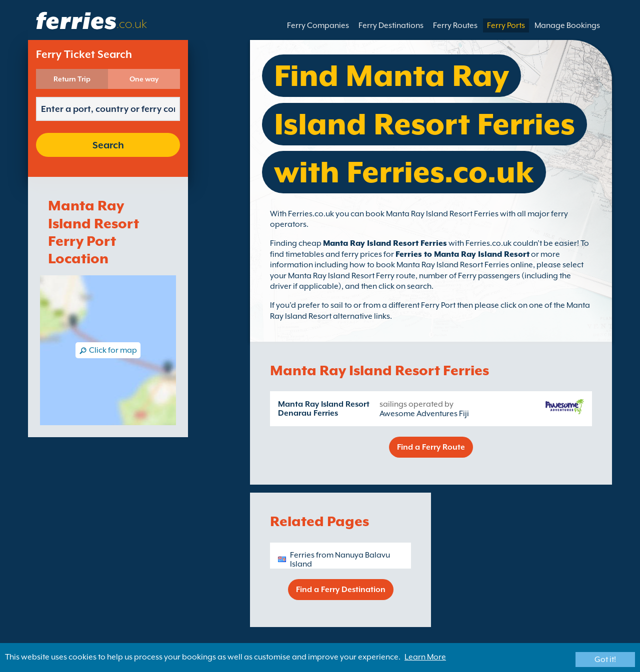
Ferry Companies (318, 25)
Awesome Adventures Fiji (424, 414)
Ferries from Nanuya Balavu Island (340, 560)
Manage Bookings (567, 25)
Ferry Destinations (391, 25)
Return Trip (72, 79)
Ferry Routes (455, 25)
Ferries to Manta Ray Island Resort (462, 254)
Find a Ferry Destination (341, 590)
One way (144, 79)
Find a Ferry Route (431, 447)
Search (108, 145)
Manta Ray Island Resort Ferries (385, 243)
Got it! (605, 660)
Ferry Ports (506, 25)
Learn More (425, 657)
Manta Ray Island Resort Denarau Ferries (324, 409)
